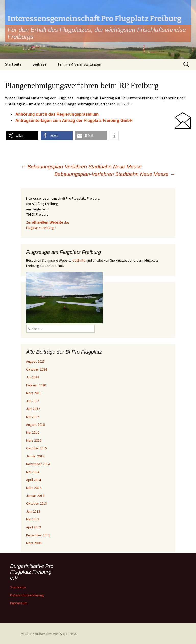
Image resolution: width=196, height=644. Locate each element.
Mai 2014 (33, 472)
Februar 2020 (36, 385)
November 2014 (38, 464)
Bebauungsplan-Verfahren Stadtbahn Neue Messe (81, 167)
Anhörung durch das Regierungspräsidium (57, 114)
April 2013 (33, 527)
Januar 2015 (35, 456)
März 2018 (34, 393)
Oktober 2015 (36, 448)
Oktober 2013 (36, 503)
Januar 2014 (35, 496)
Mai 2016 (33, 432)
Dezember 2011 (38, 535)
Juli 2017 (33, 401)
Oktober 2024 (36, 369)
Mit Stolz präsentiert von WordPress (49, 634)
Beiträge (39, 64)
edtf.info (79, 260)
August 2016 (35, 424)
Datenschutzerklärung (27, 595)
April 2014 (33, 480)
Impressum (19, 603)
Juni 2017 (33, 409)
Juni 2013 (33, 511)
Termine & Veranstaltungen (79, 64)
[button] (22, 136)
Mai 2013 (33, 519)
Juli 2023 (33, 377)
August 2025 (35, 361)
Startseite (13, 64)
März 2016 (34, 440)
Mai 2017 (33, 417)
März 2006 (34, 543)
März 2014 (34, 488)
